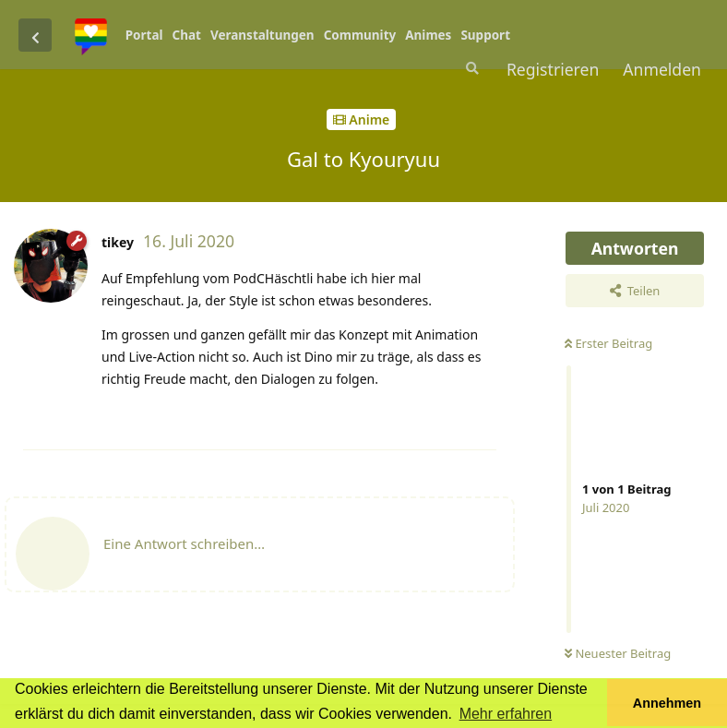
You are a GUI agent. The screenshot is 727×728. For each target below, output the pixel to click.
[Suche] (471, 68)
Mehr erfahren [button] (506, 714)
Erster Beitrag (608, 343)
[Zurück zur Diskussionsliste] (35, 35)
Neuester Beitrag (618, 653)
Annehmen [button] (667, 703)
